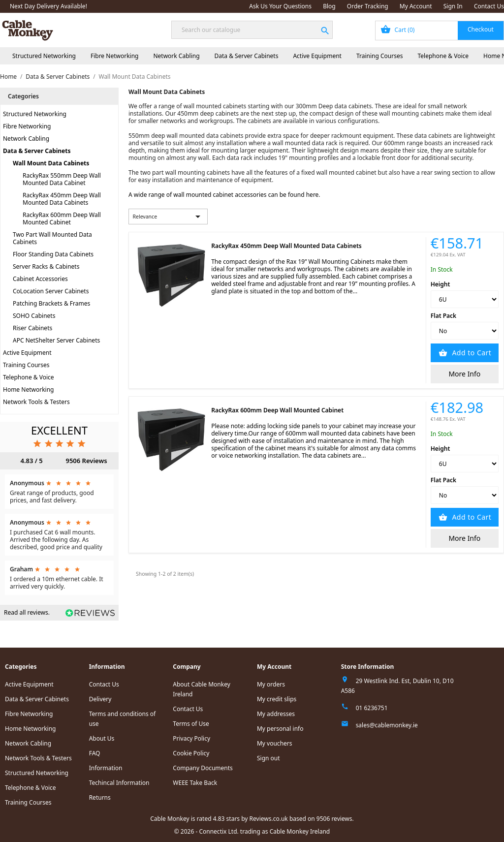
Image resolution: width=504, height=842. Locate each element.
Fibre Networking (114, 56)
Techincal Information (119, 783)
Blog (329, 6)
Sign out (268, 758)
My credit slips (277, 699)
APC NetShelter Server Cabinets (56, 340)
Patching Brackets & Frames (51, 303)
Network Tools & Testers (36, 402)
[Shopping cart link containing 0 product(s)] (440, 31)
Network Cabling (176, 56)
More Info (464, 374)
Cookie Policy (191, 753)
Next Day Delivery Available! (48, 6)
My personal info (280, 729)
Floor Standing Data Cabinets (53, 254)
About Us (102, 738)
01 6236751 (372, 708)
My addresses (276, 714)
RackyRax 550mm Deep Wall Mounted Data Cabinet (62, 179)
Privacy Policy (191, 738)
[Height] (465, 299)
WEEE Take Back (195, 783)
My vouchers (275, 743)
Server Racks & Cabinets (46, 266)
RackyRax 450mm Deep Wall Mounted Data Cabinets (62, 199)
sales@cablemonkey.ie (387, 725)
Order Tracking (368, 6)
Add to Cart (471, 353)
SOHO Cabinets (34, 316)
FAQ (95, 753)
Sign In (453, 6)
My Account (416, 6)
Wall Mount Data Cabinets (51, 163)
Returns (100, 797)
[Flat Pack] (465, 331)
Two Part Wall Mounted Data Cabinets (52, 238)
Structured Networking (44, 56)
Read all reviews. (27, 612)
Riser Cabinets (32, 328)
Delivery (100, 699)
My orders (271, 684)
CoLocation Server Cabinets (51, 291)
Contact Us (489, 6)
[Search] (252, 30)
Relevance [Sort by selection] (168, 217)
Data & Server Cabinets (247, 56)
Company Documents (203, 768)
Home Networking (28, 390)
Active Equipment (317, 56)
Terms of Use (191, 724)
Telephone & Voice (443, 56)
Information (106, 768)
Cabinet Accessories (40, 279)
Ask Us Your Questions (280, 6)
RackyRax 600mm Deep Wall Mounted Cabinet (62, 218)
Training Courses (380, 56)
